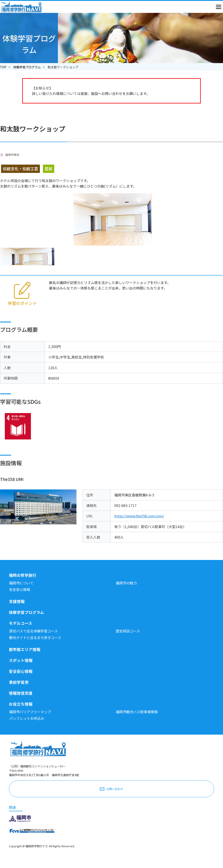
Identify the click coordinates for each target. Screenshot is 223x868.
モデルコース (21, 623)
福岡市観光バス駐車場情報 (137, 712)
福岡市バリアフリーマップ (30, 712)
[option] (28, 257)
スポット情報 (21, 660)
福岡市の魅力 (126, 583)
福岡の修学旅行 (23, 575)
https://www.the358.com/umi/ (139, 516)
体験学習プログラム (27, 67)
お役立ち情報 (21, 704)
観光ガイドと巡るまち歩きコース (35, 637)
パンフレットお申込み (27, 718)
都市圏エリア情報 (25, 649)
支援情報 (17, 601)
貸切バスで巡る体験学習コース (33, 631)
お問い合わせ (115, 789)
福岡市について (21, 583)
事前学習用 (19, 682)
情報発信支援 (21, 693)
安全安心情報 (20, 589)
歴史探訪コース (128, 631)
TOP (3, 67)
